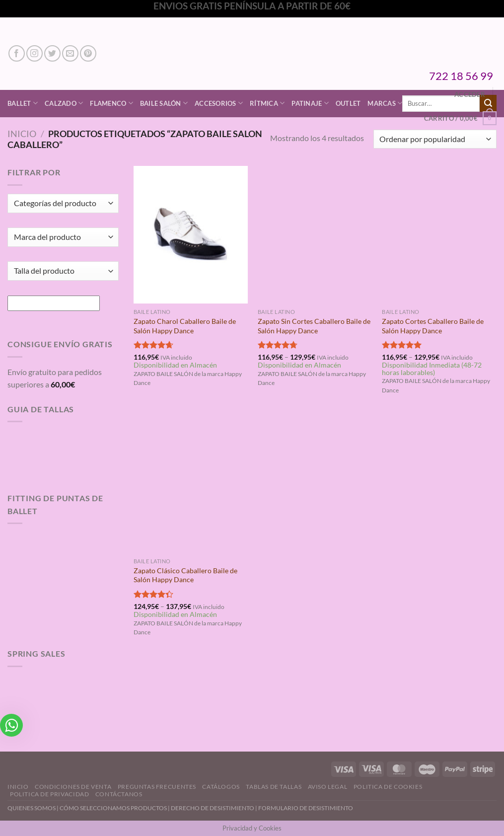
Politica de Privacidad (49, 794)
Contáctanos (119, 794)
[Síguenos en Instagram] (35, 53)
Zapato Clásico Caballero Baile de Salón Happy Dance (185, 575)
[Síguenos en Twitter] (52, 53)
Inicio (22, 134)
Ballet (23, 103)
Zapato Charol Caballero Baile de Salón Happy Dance (185, 326)
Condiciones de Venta (73, 787)
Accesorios (219, 103)
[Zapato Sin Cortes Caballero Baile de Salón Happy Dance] (315, 235)
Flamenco (111, 103)
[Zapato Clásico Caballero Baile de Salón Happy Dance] (191, 484)
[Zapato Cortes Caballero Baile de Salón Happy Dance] (439, 235)
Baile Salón (164, 103)
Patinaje (310, 103)
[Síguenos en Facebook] (17, 53)
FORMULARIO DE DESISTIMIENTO (306, 808)
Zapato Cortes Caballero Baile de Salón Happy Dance (433, 326)
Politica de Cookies (388, 787)
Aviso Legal (328, 787)
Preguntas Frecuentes (157, 787)
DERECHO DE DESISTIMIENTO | (215, 808)
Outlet (348, 103)
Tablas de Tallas (274, 787)
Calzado (64, 103)
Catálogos (221, 787)
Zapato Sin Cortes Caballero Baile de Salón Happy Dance (314, 326)
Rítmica (267, 103)
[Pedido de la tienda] (435, 139)
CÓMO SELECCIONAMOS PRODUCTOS (113, 808)
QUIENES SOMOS (32, 808)
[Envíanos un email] (70, 53)
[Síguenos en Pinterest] (88, 53)
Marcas (385, 103)
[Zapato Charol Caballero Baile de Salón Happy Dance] (191, 235)
